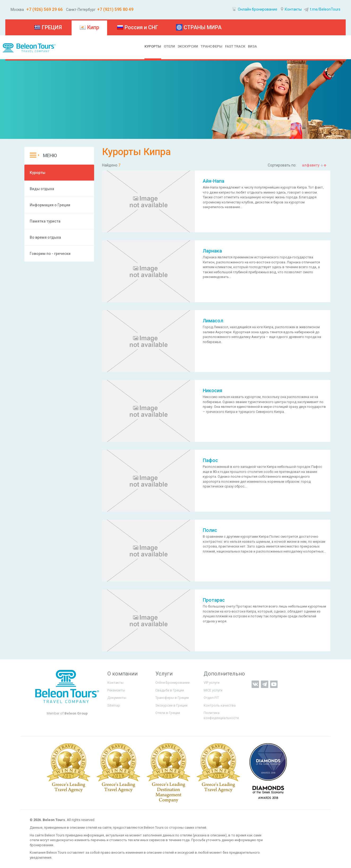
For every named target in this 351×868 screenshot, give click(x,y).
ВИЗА (252, 46)
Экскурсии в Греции (171, 705)
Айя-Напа (214, 181)
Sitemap (114, 705)
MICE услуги (213, 690)
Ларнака (212, 251)
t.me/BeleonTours (321, 9)
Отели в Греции (168, 713)
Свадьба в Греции (170, 690)
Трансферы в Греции (172, 698)
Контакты (291, 9)
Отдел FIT (211, 698)
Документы (117, 698)
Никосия (212, 390)
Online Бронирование (172, 683)
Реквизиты (116, 690)
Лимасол (213, 321)
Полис (210, 530)
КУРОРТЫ (153, 46)
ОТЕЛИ (169, 46)
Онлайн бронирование (255, 9)
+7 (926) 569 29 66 (44, 9)
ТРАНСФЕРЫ (212, 46)
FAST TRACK (235, 46)
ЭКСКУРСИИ (188, 46)
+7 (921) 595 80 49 (115, 9)
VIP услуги (212, 683)
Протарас (214, 600)
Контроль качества (220, 705)
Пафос (210, 460)
